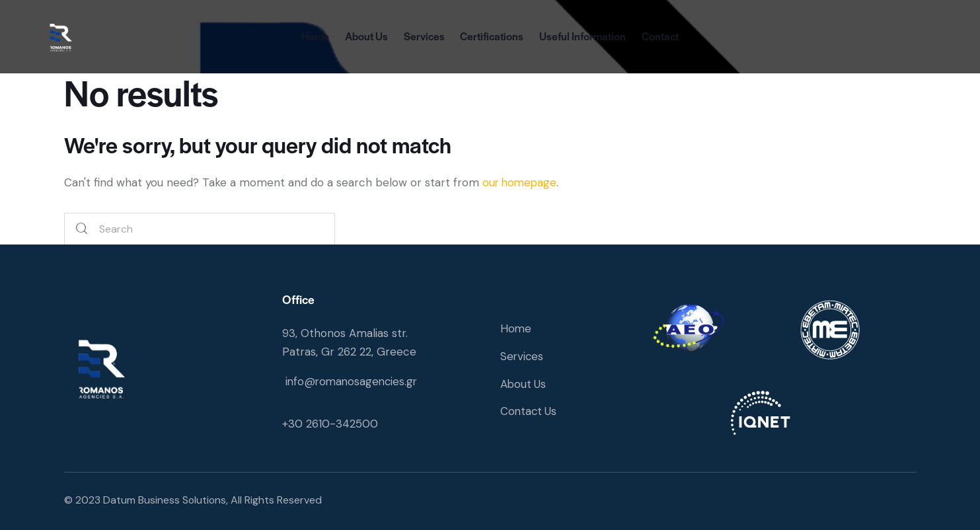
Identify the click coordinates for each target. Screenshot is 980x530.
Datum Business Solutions (165, 500)
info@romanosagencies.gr (354, 381)
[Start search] (82, 230)
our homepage (521, 182)
